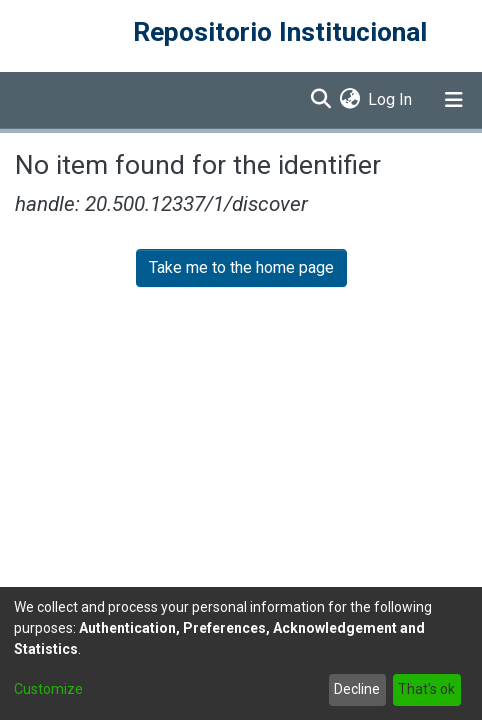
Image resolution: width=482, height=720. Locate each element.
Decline (357, 689)
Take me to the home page (241, 267)
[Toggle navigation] (454, 100)
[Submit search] (320, 100)
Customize (48, 689)
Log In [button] (391, 99)
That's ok (426, 689)
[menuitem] (349, 100)
